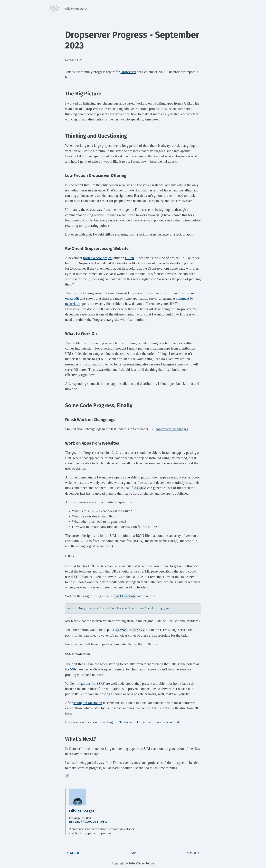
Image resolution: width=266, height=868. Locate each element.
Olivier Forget (82, 811)
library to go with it (165, 722)
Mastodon (89, 821)
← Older (73, 853)
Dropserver (128, 72)
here (68, 77)
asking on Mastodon (88, 703)
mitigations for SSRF (90, 683)
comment (182, 298)
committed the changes (172, 429)
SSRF (74, 669)
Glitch (129, 258)
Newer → (193, 853)
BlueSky (102, 821)
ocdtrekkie (73, 304)
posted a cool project (98, 258)
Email (78, 821)
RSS (72, 821)
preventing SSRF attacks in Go (120, 722)
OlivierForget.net (76, 9)
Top (133, 853)
